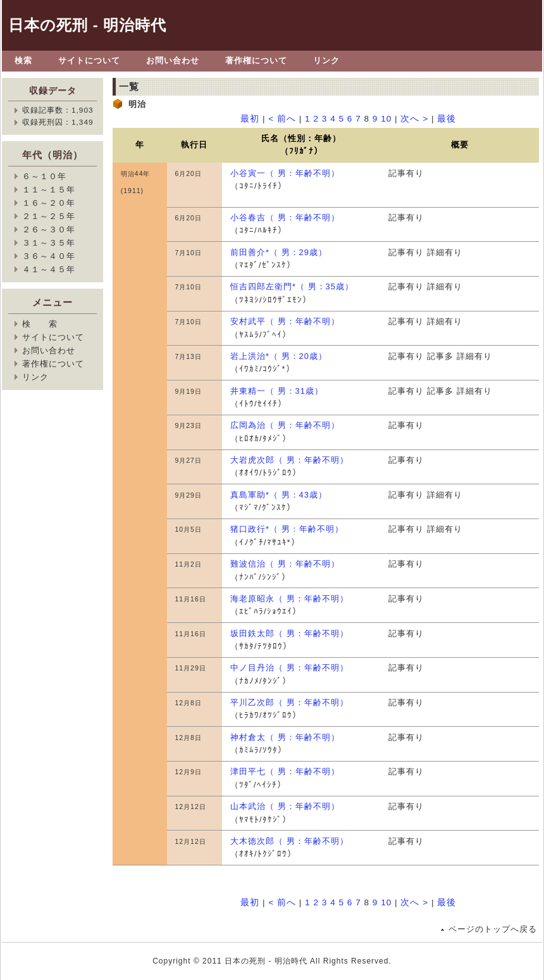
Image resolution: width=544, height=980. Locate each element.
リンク (326, 60)
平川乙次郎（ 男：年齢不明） (289, 702)
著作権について (256, 60)
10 (386, 119)
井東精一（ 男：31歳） (277, 391)
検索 (23, 60)
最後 (447, 119)
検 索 (40, 324)
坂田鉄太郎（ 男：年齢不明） (289, 633)
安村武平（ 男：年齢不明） (285, 321)
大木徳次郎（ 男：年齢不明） (289, 841)
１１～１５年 (49, 190)
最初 (250, 119)
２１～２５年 (49, 216)
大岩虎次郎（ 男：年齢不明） (289, 460)
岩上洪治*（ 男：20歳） (279, 356)
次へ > (414, 119)
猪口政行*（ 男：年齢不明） (287, 529)
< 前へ (282, 119)
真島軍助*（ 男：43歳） (279, 495)
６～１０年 (44, 176)
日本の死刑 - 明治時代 (87, 25)
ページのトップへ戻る (493, 929)
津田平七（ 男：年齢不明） (285, 771)
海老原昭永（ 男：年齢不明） (289, 599)
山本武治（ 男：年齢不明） (285, 806)
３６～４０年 (49, 256)
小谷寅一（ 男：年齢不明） (285, 173)
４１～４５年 (49, 269)
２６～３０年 (49, 229)
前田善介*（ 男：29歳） (279, 252)
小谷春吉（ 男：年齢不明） (285, 217)
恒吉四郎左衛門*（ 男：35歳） (292, 286)
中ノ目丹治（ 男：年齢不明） (289, 668)
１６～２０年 (49, 203)
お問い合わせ (173, 60)
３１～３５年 (49, 243)
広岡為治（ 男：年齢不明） (285, 425)
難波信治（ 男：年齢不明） (285, 564)
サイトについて (89, 60)
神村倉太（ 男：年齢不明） (285, 737)
